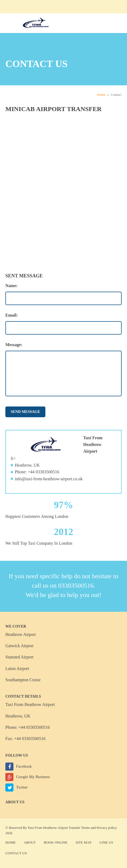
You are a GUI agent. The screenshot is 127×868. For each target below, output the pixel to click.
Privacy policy (107, 828)
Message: (14, 345)
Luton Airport (17, 669)
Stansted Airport (19, 657)
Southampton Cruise (23, 680)
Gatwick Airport (19, 646)
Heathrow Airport (21, 634)
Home (101, 95)
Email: (12, 315)
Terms (85, 828)
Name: (11, 286)
